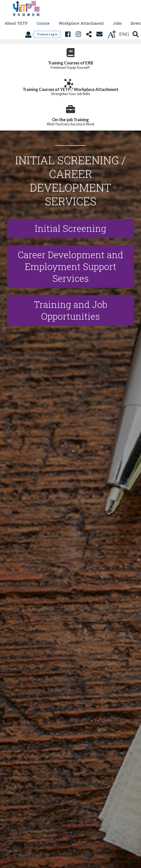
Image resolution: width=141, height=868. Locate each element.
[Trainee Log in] (43, 34)
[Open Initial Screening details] (70, 228)
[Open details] (70, 310)
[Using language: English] (124, 34)
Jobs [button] (117, 23)
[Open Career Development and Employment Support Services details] (70, 266)
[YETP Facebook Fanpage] (68, 34)
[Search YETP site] (136, 34)
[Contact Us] (99, 34)
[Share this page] (89, 34)
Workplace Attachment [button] (81, 23)
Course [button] (43, 23)
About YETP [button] (16, 23)
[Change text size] (111, 34)
